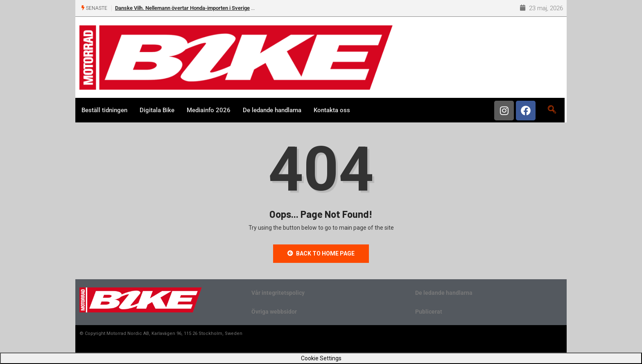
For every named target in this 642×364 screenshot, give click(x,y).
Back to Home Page (321, 253)
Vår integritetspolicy (278, 293)
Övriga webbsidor (274, 312)
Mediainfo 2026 (209, 110)
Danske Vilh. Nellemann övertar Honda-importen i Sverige (182, 8)
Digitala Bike (157, 110)
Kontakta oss (332, 110)
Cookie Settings (321, 358)
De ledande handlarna (272, 110)
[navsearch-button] (552, 110)
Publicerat (429, 312)
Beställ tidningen (104, 110)
